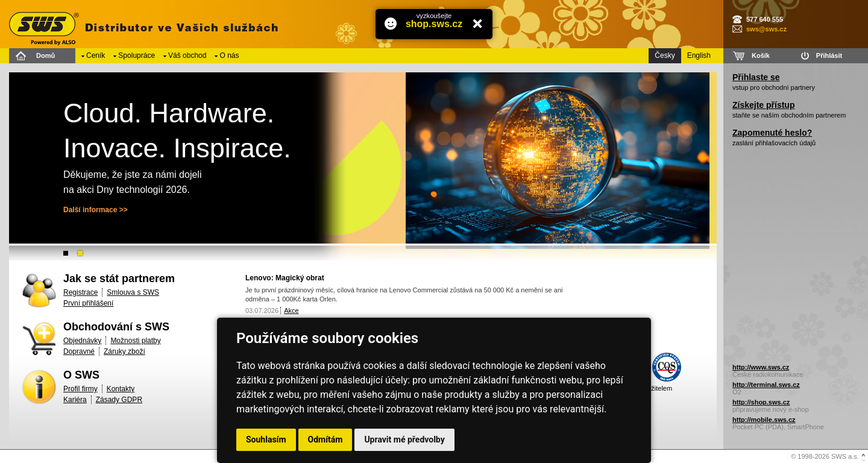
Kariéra (75, 400)
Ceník (96, 55)
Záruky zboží (124, 351)
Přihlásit (829, 55)
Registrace (80, 292)
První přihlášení (88, 303)
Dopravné (79, 351)
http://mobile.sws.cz (764, 420)
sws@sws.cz (766, 29)
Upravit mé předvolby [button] (404, 439)
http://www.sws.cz (761, 367)
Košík (761, 55)
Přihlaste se (756, 77)
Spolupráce (137, 55)
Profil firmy (80, 389)
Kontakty (121, 389)
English (699, 55)
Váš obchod (187, 55)
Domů (46, 55)
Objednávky (82, 341)
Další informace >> (96, 210)
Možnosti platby (135, 341)
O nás (229, 55)
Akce (291, 310)
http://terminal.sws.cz (766, 385)
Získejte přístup (763, 105)
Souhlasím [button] (266, 439)
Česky (665, 55)
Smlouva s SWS (133, 292)
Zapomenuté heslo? (772, 133)
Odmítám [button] (325, 439)
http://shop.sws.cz (761, 402)
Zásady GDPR (119, 400)
